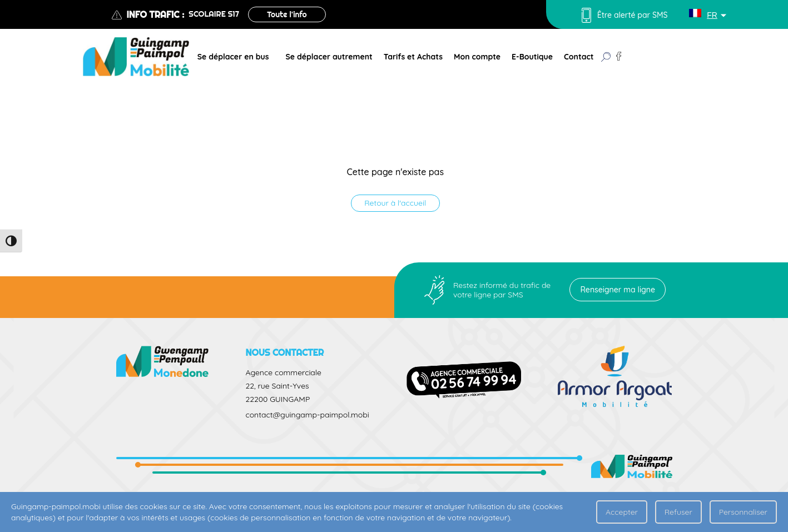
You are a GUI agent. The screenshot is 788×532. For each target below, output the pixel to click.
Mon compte (477, 57)
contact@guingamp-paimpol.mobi (307, 415)
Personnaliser (743, 512)
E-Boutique (532, 57)
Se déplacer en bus (233, 57)
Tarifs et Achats (413, 57)
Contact (579, 57)
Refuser (678, 512)
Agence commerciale (283, 372)
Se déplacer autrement (329, 57)
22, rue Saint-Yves (277, 386)
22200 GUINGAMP (277, 399)
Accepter (622, 512)
